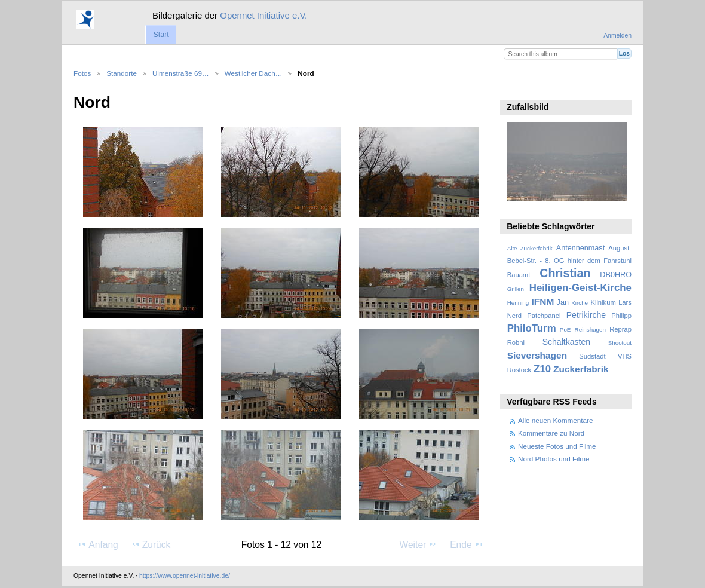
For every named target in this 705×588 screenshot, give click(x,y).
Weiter (419, 544)
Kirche (580, 303)
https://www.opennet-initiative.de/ (185, 576)
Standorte (122, 73)
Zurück (151, 544)
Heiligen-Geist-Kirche (580, 288)
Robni (516, 342)
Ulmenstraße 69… (181, 73)
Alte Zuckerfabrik (530, 248)
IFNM (543, 301)
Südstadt (592, 356)
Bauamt (519, 275)
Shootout (620, 343)
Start (161, 35)
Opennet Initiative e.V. (263, 15)
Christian (565, 273)
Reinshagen (590, 330)
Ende (467, 544)
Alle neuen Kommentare (555, 420)
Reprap (620, 329)
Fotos (82, 73)
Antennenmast (580, 248)
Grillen (516, 289)
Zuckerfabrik (581, 369)
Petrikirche (586, 315)
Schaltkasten (566, 342)
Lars (625, 302)
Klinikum (603, 302)
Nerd (514, 316)
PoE (565, 330)
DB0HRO (616, 275)
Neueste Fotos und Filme (557, 446)
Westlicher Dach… (254, 73)
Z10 (542, 369)
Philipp (621, 316)
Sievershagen (537, 355)
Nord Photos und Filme (554, 459)
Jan (563, 302)
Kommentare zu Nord (551, 433)
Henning (518, 303)
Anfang (98, 544)
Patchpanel (544, 316)
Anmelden (617, 36)
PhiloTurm (532, 328)
